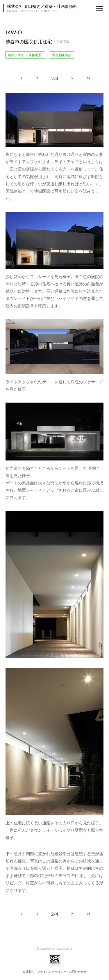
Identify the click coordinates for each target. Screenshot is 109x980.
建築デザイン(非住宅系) (25, 55)
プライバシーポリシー (52, 972)
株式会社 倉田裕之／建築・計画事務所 (42, 6)
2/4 (55, 78)
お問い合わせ (78, 972)
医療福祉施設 (62, 55)
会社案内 (28, 972)
